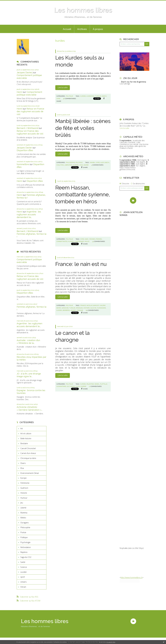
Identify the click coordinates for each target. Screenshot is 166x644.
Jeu (22, 503)
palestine (90, 384)
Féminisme (25, 483)
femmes (99, 239)
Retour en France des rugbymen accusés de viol (30, 111)
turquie (98, 96)
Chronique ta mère (28, 458)
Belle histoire (26, 438)
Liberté (23, 508)
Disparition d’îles (25, 150)
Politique (24, 537)
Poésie (23, 532)
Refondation (26, 547)
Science (24, 567)
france (83, 305)
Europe (23, 478)
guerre (83, 386)
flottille (104, 384)
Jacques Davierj (25, 72)
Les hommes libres (83, 10)
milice (87, 241)
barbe (86, 165)
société (23, 572)
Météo (23, 518)
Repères (24, 552)
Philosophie (25, 527)
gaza (78, 386)
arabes (73, 310)
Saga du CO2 (26, 557)
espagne (80, 310)
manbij (93, 162)
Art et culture (26, 433)
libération (68, 165)
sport (23, 577)
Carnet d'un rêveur (28, 453)
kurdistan (90, 96)
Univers (24, 582)
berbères (66, 310)
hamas (73, 386)
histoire (87, 308)
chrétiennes (79, 241)
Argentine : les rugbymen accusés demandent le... (29, 214)
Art (22, 429)
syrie (58, 99)
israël (97, 384)
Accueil (67, 29)
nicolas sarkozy (93, 305)
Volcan (23, 587)
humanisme (101, 308)
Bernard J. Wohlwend (27, 128)
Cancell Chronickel (28, 448)
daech (104, 96)
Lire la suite (63, 88)
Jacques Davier (24, 148)
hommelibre (23, 164)
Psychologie (25, 542)
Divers (23, 463)
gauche (93, 308)
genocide (65, 308)
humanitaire (61, 386)
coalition (60, 165)
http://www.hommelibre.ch (132, 577)
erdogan (79, 308)
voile (81, 165)
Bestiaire (24, 443)
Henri (19, 92)
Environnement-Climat (30, 473)
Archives (82, 29)
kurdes (83, 96)
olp (68, 386)
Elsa (22, 468)
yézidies (92, 239)
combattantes (62, 241)
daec (87, 239)
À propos (98, 29)
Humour (24, 498)
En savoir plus (111, 642)
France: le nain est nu (81, 264)
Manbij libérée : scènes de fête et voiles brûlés (83, 128)
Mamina (24, 513)
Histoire (24, 493)
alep (102, 162)
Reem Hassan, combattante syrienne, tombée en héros (83, 195)
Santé (23, 562)
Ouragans (25, 523)
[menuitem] (67, 29)
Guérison (24, 488)
